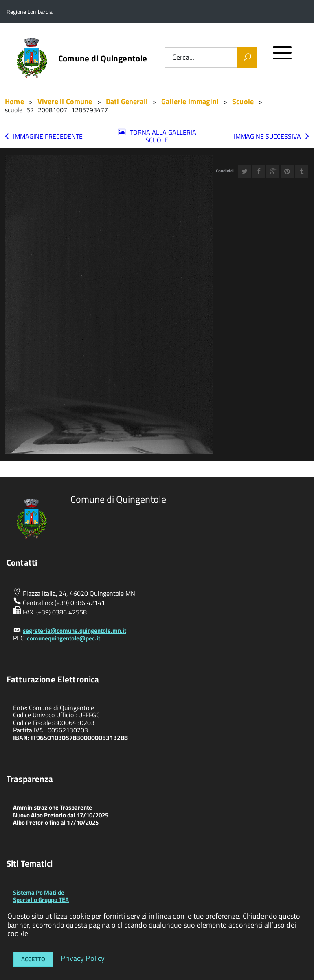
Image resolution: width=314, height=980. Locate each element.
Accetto (33, 959)
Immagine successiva (267, 136)
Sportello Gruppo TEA (41, 900)
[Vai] (247, 57)
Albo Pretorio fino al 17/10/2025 (56, 822)
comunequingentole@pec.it (64, 638)
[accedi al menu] (282, 56)
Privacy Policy (83, 958)
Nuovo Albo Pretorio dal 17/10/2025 (61, 815)
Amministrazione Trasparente (53, 807)
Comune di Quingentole (103, 58)
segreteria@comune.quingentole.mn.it (75, 630)
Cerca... (183, 58)
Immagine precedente (48, 136)
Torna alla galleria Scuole (162, 136)
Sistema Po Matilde (39, 892)
